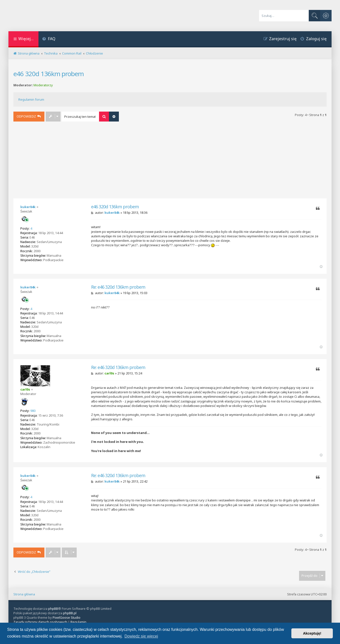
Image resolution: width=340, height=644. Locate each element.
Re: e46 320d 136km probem (118, 287)
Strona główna (24, 594)
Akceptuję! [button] (312, 633)
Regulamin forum (31, 99)
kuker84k (28, 207)
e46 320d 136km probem (49, 74)
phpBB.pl (70, 613)
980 (33, 411)
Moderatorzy (43, 85)
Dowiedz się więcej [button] (141, 636)
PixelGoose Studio (67, 617)
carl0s (25, 389)
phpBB (53, 609)
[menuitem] (49, 39)
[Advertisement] (170, 161)
